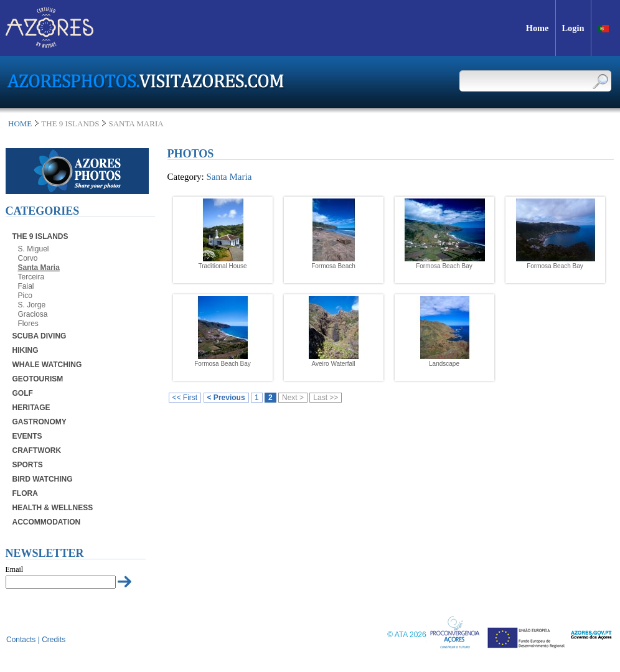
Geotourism (38, 379)
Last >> (326, 398)
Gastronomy (40, 422)
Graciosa (33, 314)
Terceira (31, 277)
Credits (54, 640)
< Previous (226, 398)
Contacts (21, 640)
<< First (185, 398)
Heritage (31, 408)
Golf (23, 393)
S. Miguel (34, 249)
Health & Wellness (53, 508)
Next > (293, 398)
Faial (26, 286)
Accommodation (47, 522)
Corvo (28, 258)
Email (15, 569)
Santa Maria (39, 268)
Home (20, 124)
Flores (28, 324)
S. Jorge (32, 305)
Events (27, 436)
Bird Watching (43, 479)
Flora (25, 493)
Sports (28, 465)
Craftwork (37, 450)
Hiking (26, 350)
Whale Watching (47, 365)
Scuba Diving (40, 336)
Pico (25, 296)
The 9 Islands (40, 236)
